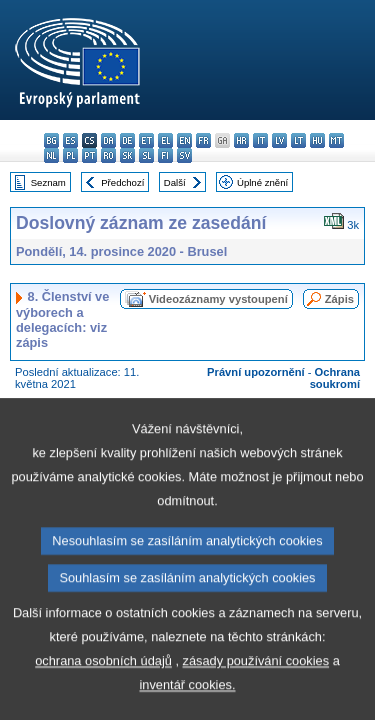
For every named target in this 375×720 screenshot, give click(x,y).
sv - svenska (184, 155)
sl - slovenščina (146, 155)
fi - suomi (165, 155)
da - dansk (108, 140)
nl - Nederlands (51, 155)
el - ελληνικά (165, 140)
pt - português (89, 155)
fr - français (203, 140)
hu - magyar (317, 140)
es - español (70, 140)
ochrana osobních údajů (103, 705)
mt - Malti (336, 140)
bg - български (51, 140)
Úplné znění (262, 182)
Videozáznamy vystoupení (218, 299)
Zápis (339, 299)
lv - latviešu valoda (279, 140)
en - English (184, 140)
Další (175, 182)
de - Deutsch (127, 140)
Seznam (48, 182)
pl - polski (70, 155)
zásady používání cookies (256, 705)
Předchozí (122, 182)
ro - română (108, 155)
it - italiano (260, 140)
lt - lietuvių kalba (298, 140)
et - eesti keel (146, 140)
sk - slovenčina (127, 155)
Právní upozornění (256, 372)
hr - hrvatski (241, 140)
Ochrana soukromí (335, 378)
